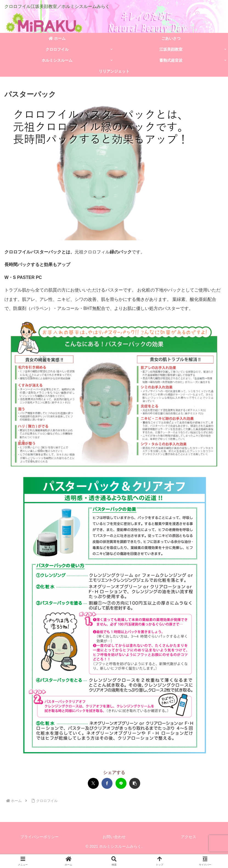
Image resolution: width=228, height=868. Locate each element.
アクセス (188, 837)
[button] (135, 783)
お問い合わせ (114, 837)
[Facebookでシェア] (107, 783)
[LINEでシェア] (121, 783)
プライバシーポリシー (40, 837)
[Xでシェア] (93, 783)
